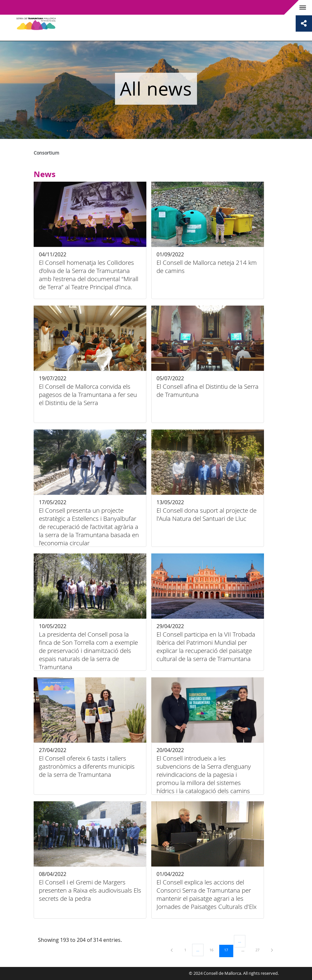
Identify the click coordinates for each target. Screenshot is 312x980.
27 (260, 950)
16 (214, 950)
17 (228, 950)
